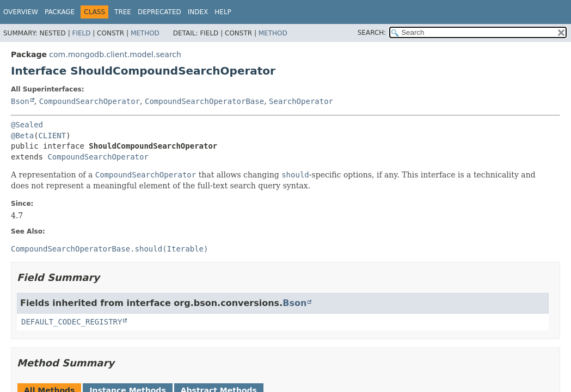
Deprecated (159, 12)
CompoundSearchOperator (90, 101)
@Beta (22, 136)
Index (198, 12)
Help (223, 12)
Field (81, 33)
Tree (123, 12)
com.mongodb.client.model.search (115, 54)
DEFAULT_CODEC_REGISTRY (72, 322)
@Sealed (27, 125)
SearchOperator (301, 101)
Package (60, 12)
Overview (21, 12)
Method (145, 33)
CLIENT (53, 136)
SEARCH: (372, 33)
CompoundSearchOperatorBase (204, 101)
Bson (20, 101)
